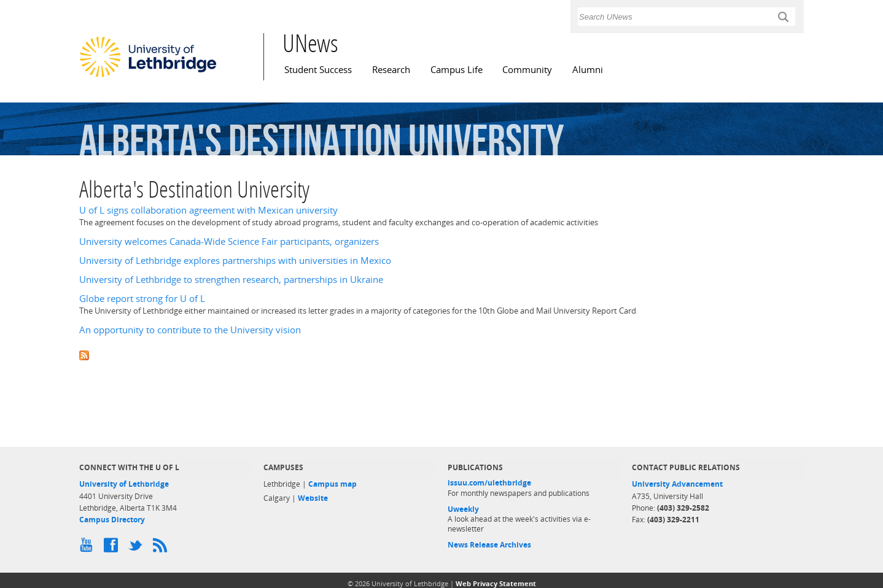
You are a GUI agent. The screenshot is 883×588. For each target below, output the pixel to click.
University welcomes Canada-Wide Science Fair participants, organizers (229, 242)
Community (527, 70)
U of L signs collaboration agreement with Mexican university (208, 210)
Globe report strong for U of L (142, 299)
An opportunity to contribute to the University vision (190, 330)
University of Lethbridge (124, 484)
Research (391, 70)
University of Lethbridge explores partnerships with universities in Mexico (235, 261)
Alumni (588, 70)
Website (313, 498)
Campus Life (457, 70)
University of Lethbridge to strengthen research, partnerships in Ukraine (231, 280)
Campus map (333, 484)
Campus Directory (112, 520)
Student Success (318, 70)
